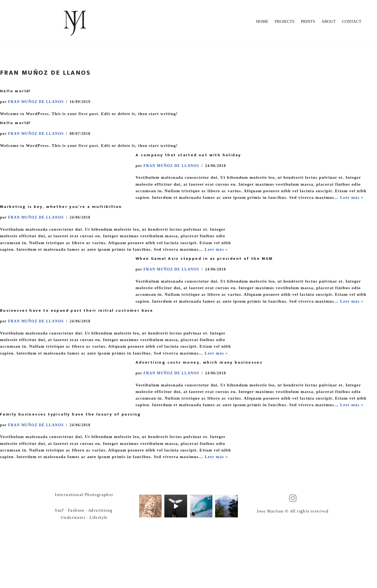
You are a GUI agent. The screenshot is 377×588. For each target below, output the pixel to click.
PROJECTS (281, 22)
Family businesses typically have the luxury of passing (71, 460)
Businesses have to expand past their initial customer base (77, 338)
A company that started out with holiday (188, 156)
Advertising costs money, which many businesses (199, 399)
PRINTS (306, 22)
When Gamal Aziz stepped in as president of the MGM (204, 278)
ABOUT (327, 22)
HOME (258, 22)
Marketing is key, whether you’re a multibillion (61, 217)
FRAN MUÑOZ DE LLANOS (38, 102)
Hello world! (16, 91)
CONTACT (351, 22)
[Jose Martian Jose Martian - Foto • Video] (75, 21)
